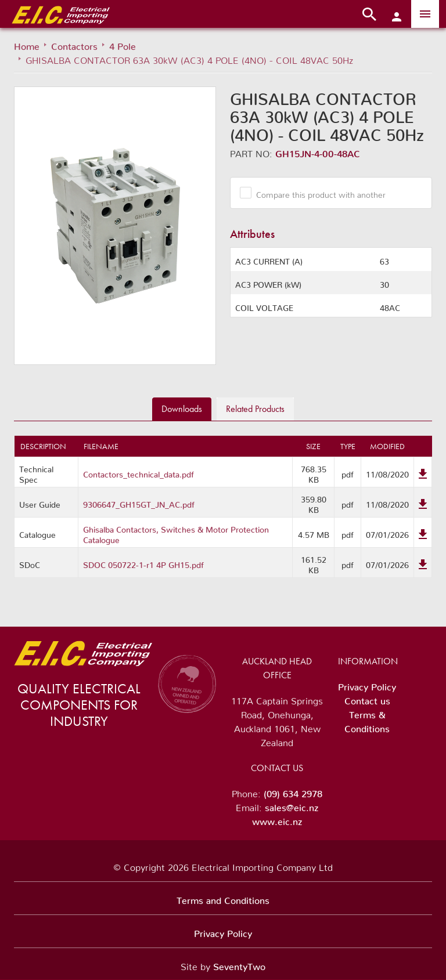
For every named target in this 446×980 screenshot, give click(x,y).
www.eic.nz (277, 819)
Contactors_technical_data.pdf (139, 472)
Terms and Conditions (223, 898)
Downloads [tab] (182, 409)
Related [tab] (255, 409)
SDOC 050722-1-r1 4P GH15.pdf (143, 563)
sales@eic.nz (292, 805)
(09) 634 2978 (293, 791)
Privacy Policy (367, 685)
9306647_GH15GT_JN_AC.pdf (139, 502)
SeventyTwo (239, 964)
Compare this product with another (316, 193)
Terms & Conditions (367, 719)
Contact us (367, 699)
